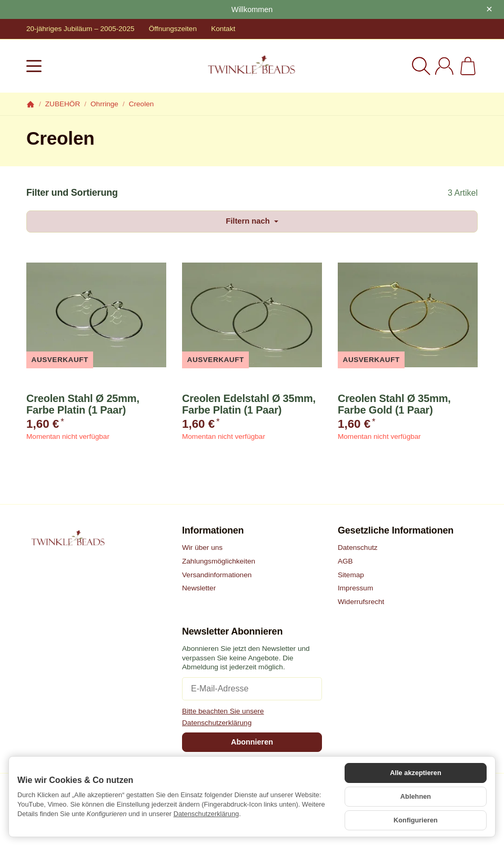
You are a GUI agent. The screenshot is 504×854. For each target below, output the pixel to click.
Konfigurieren (416, 822)
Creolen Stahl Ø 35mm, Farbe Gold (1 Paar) (394, 405)
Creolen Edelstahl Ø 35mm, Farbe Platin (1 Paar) (249, 405)
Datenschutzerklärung (206, 818)
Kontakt (223, 29)
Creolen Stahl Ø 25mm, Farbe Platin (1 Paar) (83, 405)
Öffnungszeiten (173, 29)
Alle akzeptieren (415, 780)
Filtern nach (252, 222)
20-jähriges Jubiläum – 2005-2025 (80, 29)
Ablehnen (416, 801)
